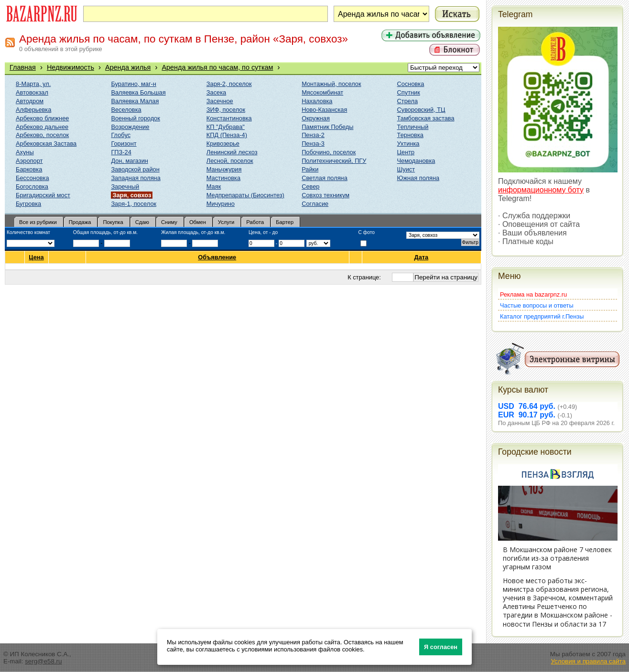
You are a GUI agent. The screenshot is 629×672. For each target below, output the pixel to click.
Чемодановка (416, 161)
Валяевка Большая (138, 92)
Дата (422, 257)
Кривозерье (223, 144)
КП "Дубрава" (226, 127)
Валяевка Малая (135, 101)
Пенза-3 (313, 144)
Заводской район (135, 169)
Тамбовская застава (426, 118)
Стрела (408, 101)
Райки (310, 169)
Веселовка (126, 110)
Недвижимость (70, 67)
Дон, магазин (129, 161)
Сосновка (411, 84)
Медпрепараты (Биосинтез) (245, 195)
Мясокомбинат (322, 92)
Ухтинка (408, 144)
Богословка (32, 187)
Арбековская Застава (46, 144)
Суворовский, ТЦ (421, 110)
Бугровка (28, 204)
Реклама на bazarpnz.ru (533, 294)
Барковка (29, 169)
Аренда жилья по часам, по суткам (217, 67)
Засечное (220, 101)
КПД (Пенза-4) (227, 135)
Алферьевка (33, 110)
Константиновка (229, 118)
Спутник (409, 92)
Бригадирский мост (43, 195)
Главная (23, 67)
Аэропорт (29, 161)
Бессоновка (33, 178)
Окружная (316, 118)
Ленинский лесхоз (232, 152)
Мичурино (221, 204)
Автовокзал (32, 92)
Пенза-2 (313, 135)
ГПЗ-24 (121, 152)
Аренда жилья (128, 67)
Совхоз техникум (325, 195)
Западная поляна (136, 178)
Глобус (121, 135)
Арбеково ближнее (42, 118)
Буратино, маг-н (134, 84)
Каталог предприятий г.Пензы (542, 316)
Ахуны (25, 152)
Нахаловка (317, 101)
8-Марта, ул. (33, 84)
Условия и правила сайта (588, 661)
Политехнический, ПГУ (334, 161)
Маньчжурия (224, 169)
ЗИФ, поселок (226, 110)
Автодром (30, 101)
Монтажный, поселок (331, 84)
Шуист (406, 169)
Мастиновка (223, 178)
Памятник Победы (327, 127)
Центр (406, 152)
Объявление (217, 257)
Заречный (125, 187)
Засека (216, 92)
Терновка (410, 135)
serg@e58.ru (43, 661)
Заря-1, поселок (134, 204)
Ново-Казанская (324, 110)
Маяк (214, 187)
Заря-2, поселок (229, 84)
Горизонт (124, 144)
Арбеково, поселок (42, 135)
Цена (36, 257)
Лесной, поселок (230, 161)
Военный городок (135, 118)
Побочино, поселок (329, 152)
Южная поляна (418, 178)
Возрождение (130, 127)
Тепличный (413, 127)
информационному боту (541, 190)
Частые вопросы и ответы (537, 305)
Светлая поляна (325, 178)
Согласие (315, 204)
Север (310, 187)
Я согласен (441, 647)
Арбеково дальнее (42, 127)
